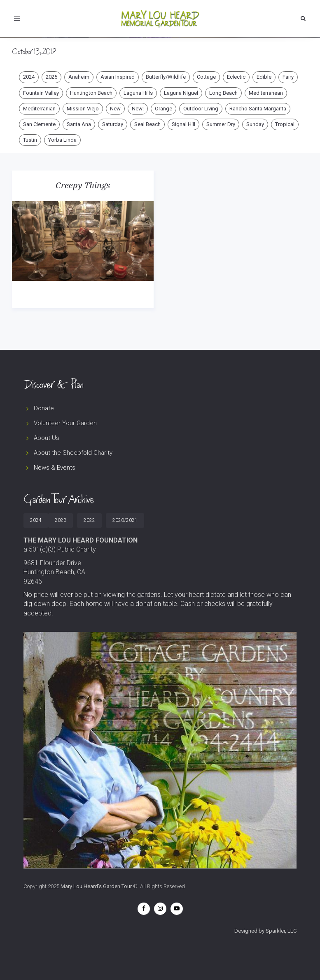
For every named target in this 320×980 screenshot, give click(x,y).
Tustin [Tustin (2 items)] (30, 140)
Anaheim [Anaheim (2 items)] (79, 77)
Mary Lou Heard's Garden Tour (96, 886)
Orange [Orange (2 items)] (164, 109)
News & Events (55, 468)
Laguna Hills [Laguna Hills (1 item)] (138, 93)
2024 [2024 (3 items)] (29, 77)
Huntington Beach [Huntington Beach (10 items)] (91, 93)
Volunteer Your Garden (65, 423)
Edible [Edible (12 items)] (264, 77)
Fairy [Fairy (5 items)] (288, 77)
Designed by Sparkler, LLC (265, 931)
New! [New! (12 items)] (138, 109)
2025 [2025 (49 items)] (51, 77)
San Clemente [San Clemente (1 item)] (39, 124)
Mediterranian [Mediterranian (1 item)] (39, 109)
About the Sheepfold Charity (73, 453)
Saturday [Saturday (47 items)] (113, 124)
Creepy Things (83, 185)
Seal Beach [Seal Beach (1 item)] (147, 124)
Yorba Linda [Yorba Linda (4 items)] (62, 140)
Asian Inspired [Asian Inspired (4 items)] (118, 77)
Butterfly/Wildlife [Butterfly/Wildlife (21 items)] (166, 77)
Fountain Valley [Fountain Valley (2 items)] (41, 93)
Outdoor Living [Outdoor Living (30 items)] (201, 109)
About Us (47, 438)
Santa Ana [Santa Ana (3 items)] (79, 124)
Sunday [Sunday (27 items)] (255, 124)
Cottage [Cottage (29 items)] (206, 77)
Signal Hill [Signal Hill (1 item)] (183, 124)
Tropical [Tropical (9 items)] (285, 124)
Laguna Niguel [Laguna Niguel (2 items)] (181, 93)
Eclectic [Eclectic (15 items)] (236, 77)
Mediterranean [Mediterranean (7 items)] (266, 93)
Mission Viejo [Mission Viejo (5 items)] (83, 109)
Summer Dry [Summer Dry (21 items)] (221, 124)
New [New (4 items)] (115, 109)
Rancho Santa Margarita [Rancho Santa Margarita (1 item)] (258, 109)
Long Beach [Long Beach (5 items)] (223, 93)
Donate (44, 408)
